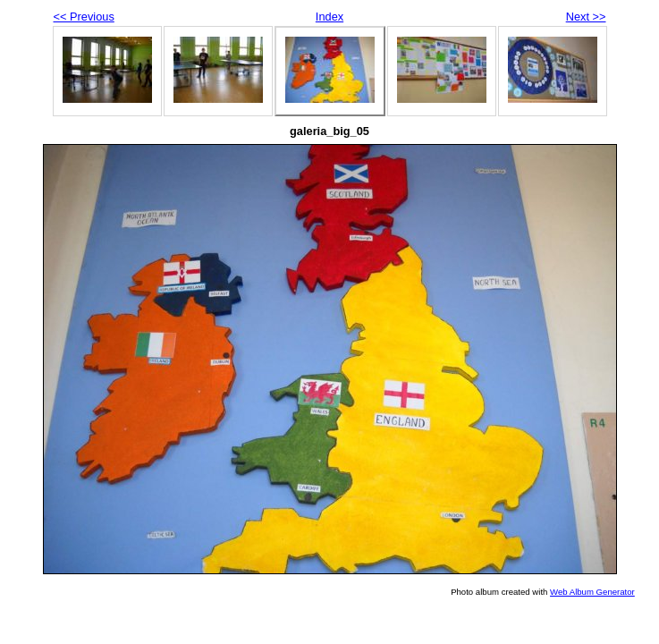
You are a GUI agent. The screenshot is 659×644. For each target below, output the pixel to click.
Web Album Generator (592, 592)
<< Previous (84, 17)
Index (329, 17)
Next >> (586, 17)
